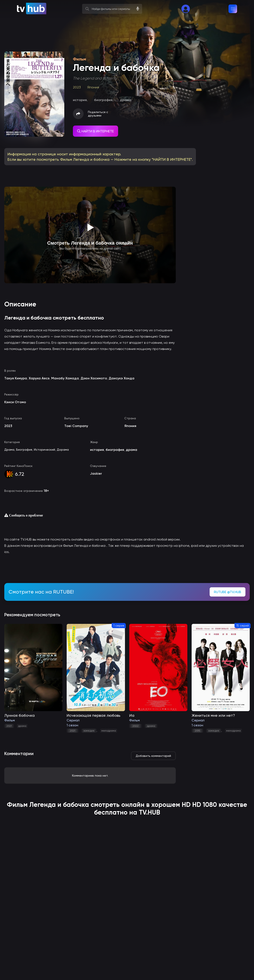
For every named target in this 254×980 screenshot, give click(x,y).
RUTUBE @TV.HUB (228, 592)
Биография (24, 450)
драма (22, 726)
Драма (9, 450)
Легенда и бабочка (59, 805)
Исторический (44, 450)
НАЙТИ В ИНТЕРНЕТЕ (95, 131)
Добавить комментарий (153, 756)
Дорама (63, 450)
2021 (9, 726)
